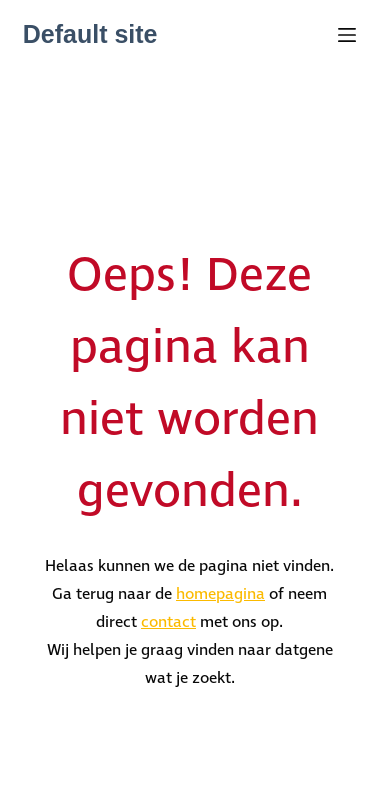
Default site (90, 34)
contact (168, 622)
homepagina (220, 594)
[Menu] (347, 35)
